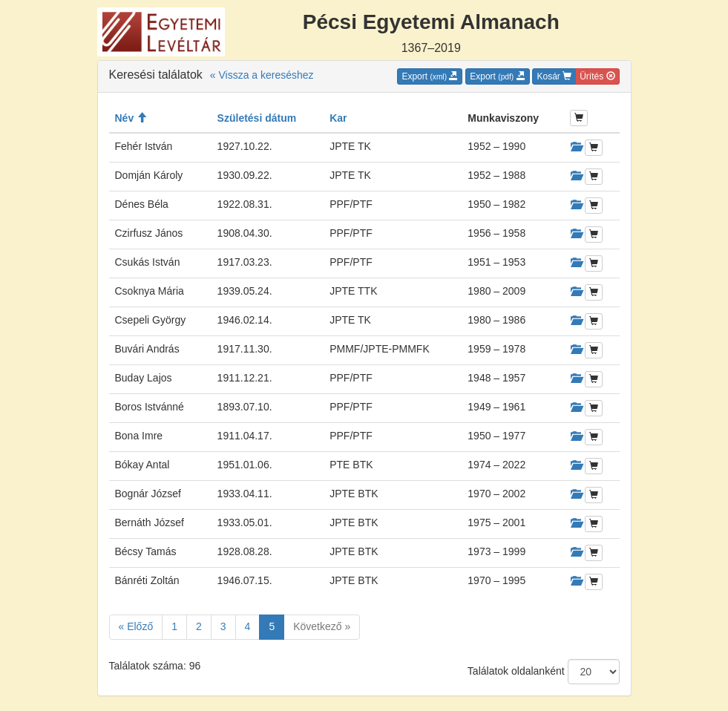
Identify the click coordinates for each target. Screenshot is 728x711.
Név (131, 118)
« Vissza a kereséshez (262, 75)
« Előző (136, 626)
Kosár (554, 76)
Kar (338, 118)
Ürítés (597, 76)
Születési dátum (257, 118)
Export (430, 76)
